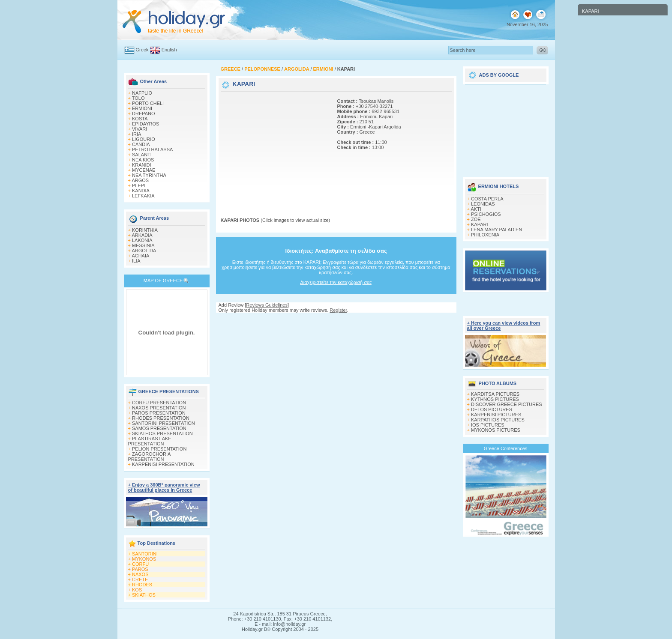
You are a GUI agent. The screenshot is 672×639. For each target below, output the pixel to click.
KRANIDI (142, 165)
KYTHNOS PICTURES (495, 399)
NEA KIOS (143, 160)
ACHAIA (140, 256)
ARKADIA (142, 235)
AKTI (476, 209)
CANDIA (141, 144)
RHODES (142, 585)
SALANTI (142, 155)
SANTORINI (145, 554)
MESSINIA (143, 245)
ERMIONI (142, 108)
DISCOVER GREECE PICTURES (507, 404)
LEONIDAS (483, 204)
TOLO (138, 98)
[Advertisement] (274, 147)
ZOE (476, 219)
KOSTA (140, 119)
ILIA (136, 261)
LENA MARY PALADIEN (496, 230)
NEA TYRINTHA (149, 175)
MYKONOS (144, 559)
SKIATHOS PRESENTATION (162, 433)
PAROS (140, 569)
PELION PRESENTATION (159, 449)
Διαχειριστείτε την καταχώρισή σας (336, 282)
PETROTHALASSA (152, 149)
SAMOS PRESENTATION (159, 428)
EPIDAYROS (145, 124)
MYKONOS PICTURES (496, 430)
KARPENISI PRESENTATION (163, 464)
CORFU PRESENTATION (159, 403)
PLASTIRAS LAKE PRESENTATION (150, 441)
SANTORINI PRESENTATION (163, 423)
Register (338, 310)
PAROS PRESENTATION (159, 413)
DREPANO (144, 113)
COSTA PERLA (487, 199)
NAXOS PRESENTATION (159, 408)
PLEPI (139, 185)
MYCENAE (144, 170)
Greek (142, 50)
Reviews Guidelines (267, 305)
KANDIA (141, 191)
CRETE (140, 579)
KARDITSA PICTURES (495, 394)
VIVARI (139, 129)
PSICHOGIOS (486, 214)
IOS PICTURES (488, 425)
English (169, 50)
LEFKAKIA (143, 196)
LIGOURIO (144, 139)
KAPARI (480, 224)
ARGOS (140, 180)
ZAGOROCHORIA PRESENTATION (149, 457)
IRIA (136, 134)
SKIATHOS (144, 595)
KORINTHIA (145, 230)
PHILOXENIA (485, 235)
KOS (137, 590)
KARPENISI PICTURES (496, 415)
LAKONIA (142, 240)
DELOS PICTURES (492, 409)
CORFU (140, 564)
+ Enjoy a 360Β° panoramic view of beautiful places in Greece (164, 487)
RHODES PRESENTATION (161, 418)
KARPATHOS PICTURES (498, 420)
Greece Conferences (506, 448)
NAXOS (140, 574)
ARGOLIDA (144, 251)
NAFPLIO (142, 93)
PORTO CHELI (148, 103)
